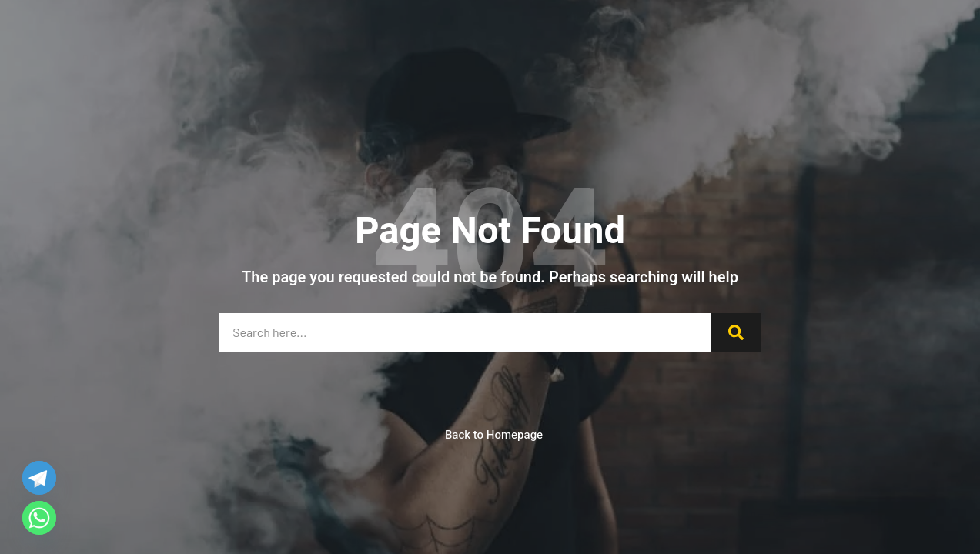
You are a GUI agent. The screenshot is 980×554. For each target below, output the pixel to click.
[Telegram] (39, 478)
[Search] (736, 332)
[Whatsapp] (39, 518)
